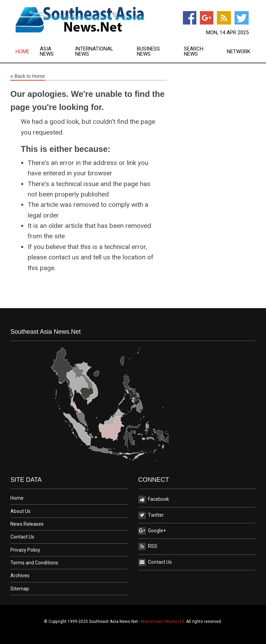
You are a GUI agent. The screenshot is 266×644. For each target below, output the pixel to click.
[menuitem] (28, 52)
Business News (148, 52)
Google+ (152, 531)
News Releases (27, 524)
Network (239, 52)
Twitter (151, 515)
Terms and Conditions (34, 563)
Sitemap (20, 589)
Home (23, 52)
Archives (20, 576)
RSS (148, 546)
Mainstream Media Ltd (162, 622)
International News (94, 52)
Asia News (47, 52)
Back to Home (28, 76)
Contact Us (22, 537)
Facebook (154, 499)
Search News (194, 52)
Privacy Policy (25, 550)
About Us (20, 511)
